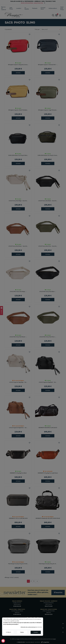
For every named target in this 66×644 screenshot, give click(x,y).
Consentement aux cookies (3, 641)
